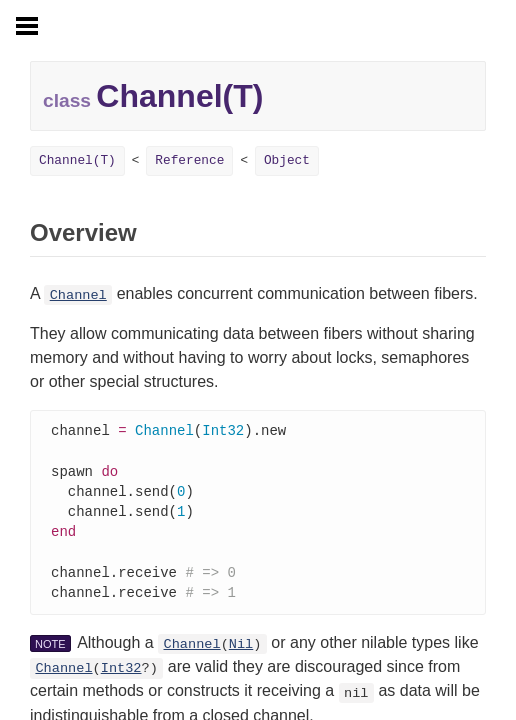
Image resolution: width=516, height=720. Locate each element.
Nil (241, 653)
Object (287, 160)
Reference (189, 160)
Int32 (121, 677)
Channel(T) (77, 160)
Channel (78, 295)
